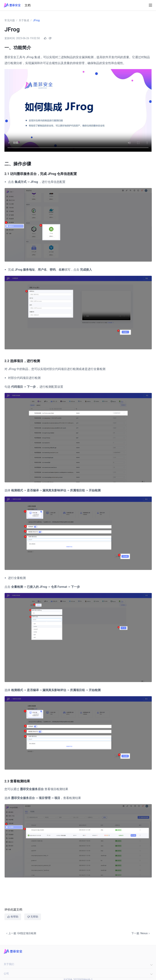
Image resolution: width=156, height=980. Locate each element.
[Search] (144, 5)
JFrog (36, 20)
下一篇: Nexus (141, 933)
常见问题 (10, 20)
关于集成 (24, 20)
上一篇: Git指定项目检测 (21, 933)
